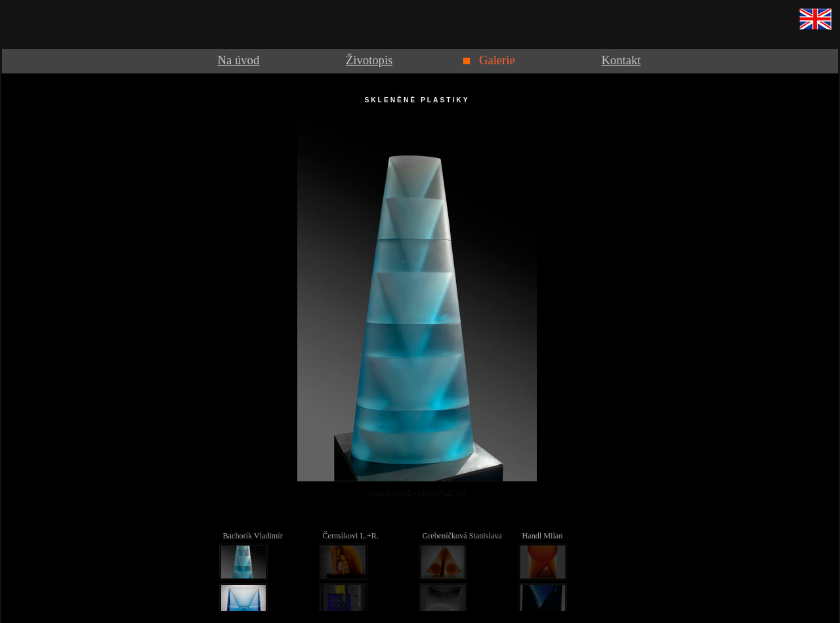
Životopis (369, 60)
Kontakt (621, 60)
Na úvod (239, 60)
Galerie (497, 60)
